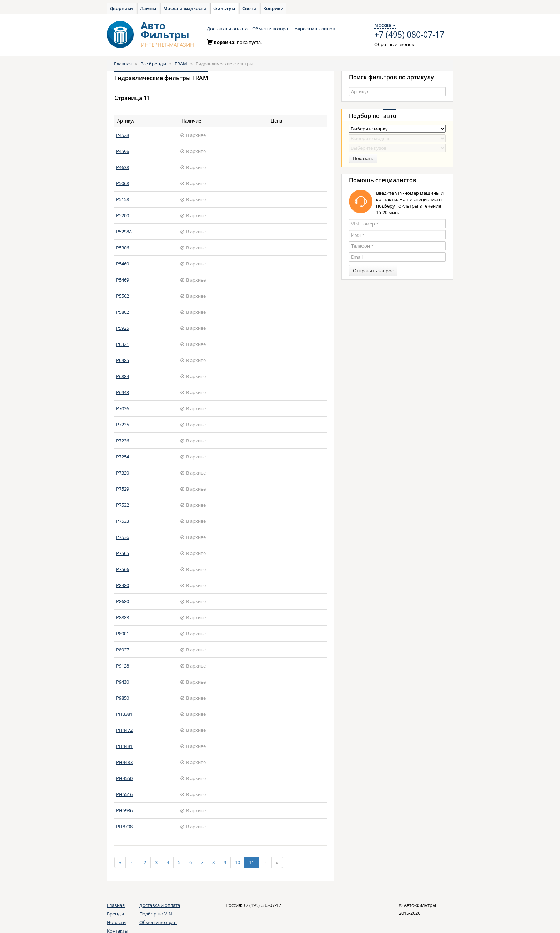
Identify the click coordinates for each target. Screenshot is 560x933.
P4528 (122, 135)
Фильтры (224, 9)
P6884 (122, 376)
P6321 (122, 344)
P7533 (122, 521)
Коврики (273, 8)
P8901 (122, 634)
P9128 (122, 666)
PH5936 (124, 810)
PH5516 (124, 794)
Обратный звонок (394, 44)
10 (237, 862)
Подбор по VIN (156, 914)
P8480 (122, 585)
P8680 (122, 601)
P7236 (122, 441)
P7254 (122, 457)
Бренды (115, 914)
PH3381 (124, 714)
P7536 (122, 537)
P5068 (122, 183)
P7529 (122, 489)
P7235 (122, 425)
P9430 (122, 682)
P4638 (122, 167)
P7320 (122, 473)
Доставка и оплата (227, 29)
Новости (116, 922)
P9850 (122, 698)
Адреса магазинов (315, 29)
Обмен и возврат (271, 29)
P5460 (122, 264)
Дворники (121, 8)
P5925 (122, 328)
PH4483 (124, 762)
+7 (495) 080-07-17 (409, 35)
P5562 (122, 296)
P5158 (122, 199)
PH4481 (124, 746)
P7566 (122, 569)
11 (251, 862)
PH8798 (124, 827)
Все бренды (153, 64)
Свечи (249, 8)
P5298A (124, 232)
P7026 (122, 408)
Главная (123, 64)
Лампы (148, 8)
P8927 (122, 650)
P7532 (122, 505)
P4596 (122, 151)
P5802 (122, 312)
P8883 (122, 617)
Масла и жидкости (185, 8)
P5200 (122, 215)
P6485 (122, 360)
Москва (385, 25)
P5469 (122, 280)
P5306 (122, 248)
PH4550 (124, 778)
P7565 (122, 553)
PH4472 (124, 730)
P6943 (122, 392)
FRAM (181, 64)
